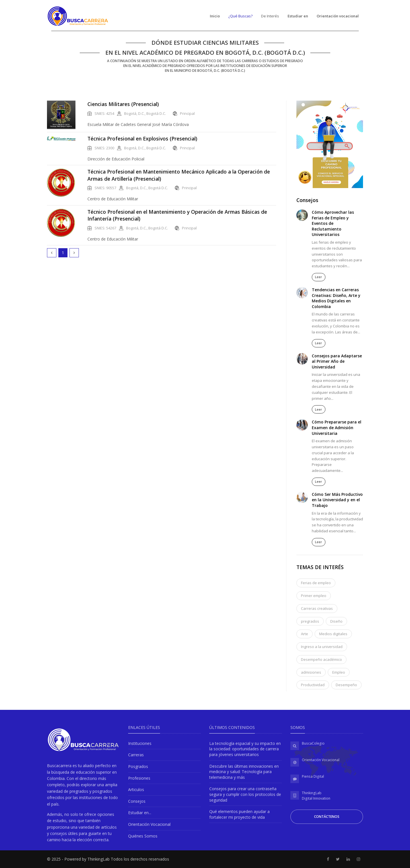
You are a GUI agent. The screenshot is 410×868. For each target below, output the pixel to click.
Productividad (313, 685)
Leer (318, 277)
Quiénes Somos (143, 836)
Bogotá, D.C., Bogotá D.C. (145, 113)
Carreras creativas (317, 608)
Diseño (336, 621)
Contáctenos (327, 817)
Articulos (136, 789)
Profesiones (139, 778)
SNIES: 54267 (105, 228)
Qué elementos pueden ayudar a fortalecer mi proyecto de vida (239, 814)
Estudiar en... (140, 813)
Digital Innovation (316, 798)
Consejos (137, 801)
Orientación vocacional (338, 16)
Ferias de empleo (316, 583)
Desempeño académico (321, 659)
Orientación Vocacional (149, 824)
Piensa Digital (313, 776)
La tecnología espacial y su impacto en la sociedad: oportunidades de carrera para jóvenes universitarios (245, 749)
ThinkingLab (312, 793)
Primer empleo (314, 596)
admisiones (311, 672)
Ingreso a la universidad (322, 647)
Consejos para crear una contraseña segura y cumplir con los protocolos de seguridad (245, 794)
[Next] (74, 253)
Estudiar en (298, 16)
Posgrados (138, 766)
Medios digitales (333, 634)
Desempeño (346, 685)
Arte (305, 634)
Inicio (215, 16)
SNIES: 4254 (104, 113)
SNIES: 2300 (104, 148)
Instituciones (140, 743)
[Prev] (52, 253)
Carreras (136, 755)
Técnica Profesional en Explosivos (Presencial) (142, 138)
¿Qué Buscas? (240, 16)
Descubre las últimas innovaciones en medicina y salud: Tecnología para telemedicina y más (244, 772)
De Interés (270, 16)
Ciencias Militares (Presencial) (123, 104)
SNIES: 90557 (105, 188)
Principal (187, 113)
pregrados (310, 621)
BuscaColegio (313, 743)
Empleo (339, 672)
